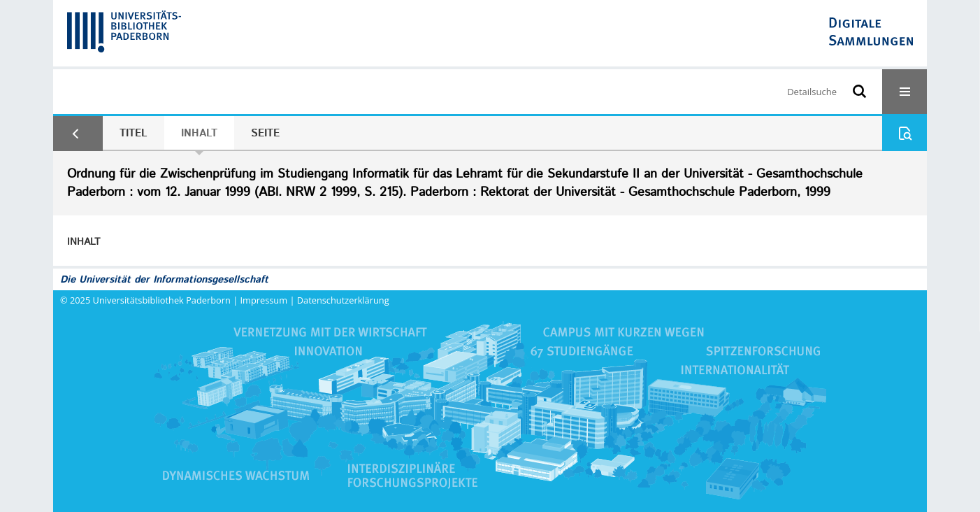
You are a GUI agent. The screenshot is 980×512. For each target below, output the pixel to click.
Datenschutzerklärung (343, 300)
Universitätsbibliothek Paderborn (162, 300)
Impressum (264, 300)
